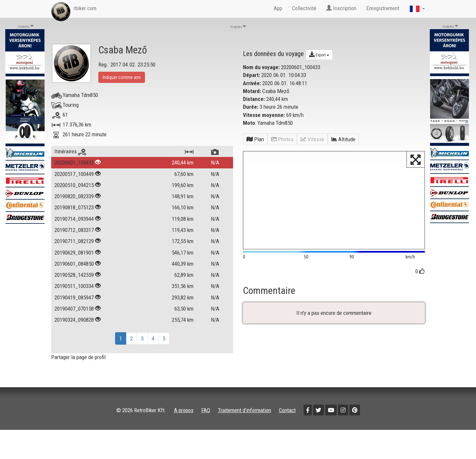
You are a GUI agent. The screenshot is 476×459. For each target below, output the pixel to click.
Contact (287, 410)
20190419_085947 (74, 297)
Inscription (341, 8)
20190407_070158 (74, 309)
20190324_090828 (74, 320)
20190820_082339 (74, 196)
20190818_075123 (74, 207)
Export (319, 54)
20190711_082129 (74, 241)
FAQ (206, 410)
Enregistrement (383, 8)
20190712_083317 (74, 230)
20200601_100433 (74, 163)
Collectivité (304, 8)
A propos (184, 410)
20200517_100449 (74, 174)
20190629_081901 (74, 253)
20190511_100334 (74, 286)
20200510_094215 (74, 185)
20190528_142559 (74, 275)
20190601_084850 (74, 264)
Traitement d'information (245, 410)
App (278, 8)
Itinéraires (70, 151)
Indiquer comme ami (122, 77)
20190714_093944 (74, 219)
